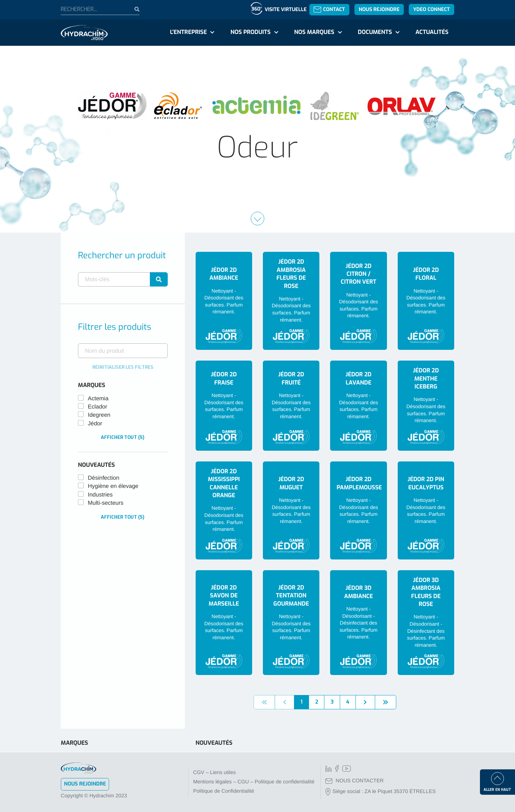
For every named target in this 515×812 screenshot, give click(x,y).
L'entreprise (188, 32)
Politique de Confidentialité (224, 791)
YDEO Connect (431, 9)
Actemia (98, 399)
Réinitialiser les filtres (123, 367)
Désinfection (104, 478)
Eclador (98, 407)
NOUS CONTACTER (355, 781)
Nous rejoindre (379, 9)
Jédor (95, 424)
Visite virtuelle (286, 9)
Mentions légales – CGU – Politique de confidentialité (254, 782)
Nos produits (250, 32)
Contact (329, 9)
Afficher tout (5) (123, 437)
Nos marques (314, 32)
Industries (100, 495)
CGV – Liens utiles (214, 773)
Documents (375, 32)
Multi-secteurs (106, 503)
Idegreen (99, 415)
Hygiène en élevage (113, 486)
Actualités (432, 32)
